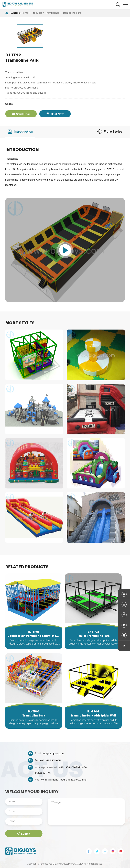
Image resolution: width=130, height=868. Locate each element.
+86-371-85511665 (50, 759)
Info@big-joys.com (53, 753)
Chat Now (55, 110)
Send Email (21, 110)
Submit (24, 833)
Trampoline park (72, 13)
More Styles (110, 128)
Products (37, 13)
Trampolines (52, 13)
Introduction (20, 128)
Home (25, 13)
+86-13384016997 (70, 766)
